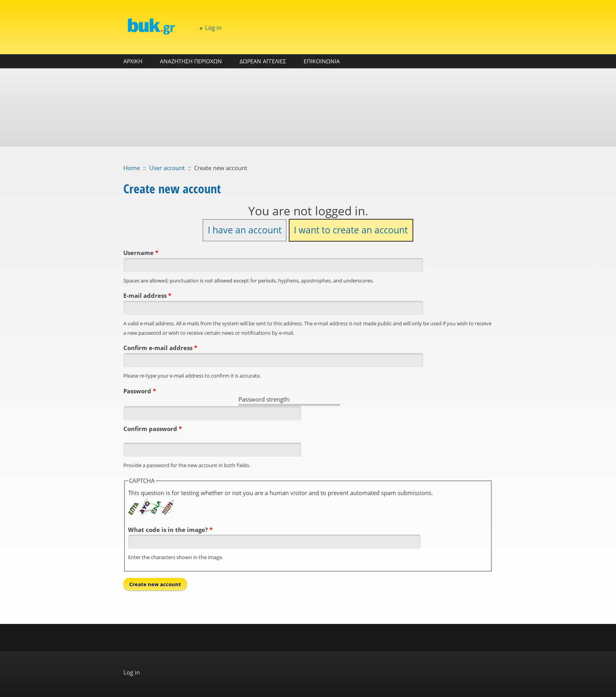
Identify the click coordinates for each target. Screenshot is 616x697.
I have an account (245, 230)
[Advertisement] (308, 108)
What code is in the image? (170, 530)
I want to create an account (351, 230)
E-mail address (147, 295)
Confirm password (153, 429)
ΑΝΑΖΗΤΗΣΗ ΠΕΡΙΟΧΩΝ (191, 61)
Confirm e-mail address (160, 348)
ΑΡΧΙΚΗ (133, 61)
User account (167, 168)
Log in (213, 28)
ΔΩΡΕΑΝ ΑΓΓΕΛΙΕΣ (263, 61)
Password (140, 391)
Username (141, 253)
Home (132, 168)
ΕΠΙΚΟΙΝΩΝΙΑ (322, 61)
